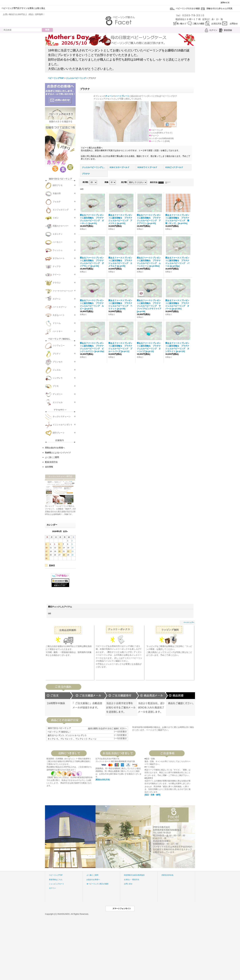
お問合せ (234, 24)
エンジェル (58, 402)
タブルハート (59, 258)
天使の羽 (57, 193)
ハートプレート (122, 96)
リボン (56, 218)
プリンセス (58, 362)
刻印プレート (59, 433)
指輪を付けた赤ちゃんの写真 (219, 8)
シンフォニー (59, 346)
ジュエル (57, 370)
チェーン (109, 96)
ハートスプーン (60, 307)
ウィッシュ (58, 250)
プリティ (57, 354)
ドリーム (57, 323)
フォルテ (57, 202)
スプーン (57, 299)
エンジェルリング (61, 210)
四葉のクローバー (61, 226)
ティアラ (57, 266)
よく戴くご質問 (92, 875)
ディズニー (58, 394)
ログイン (213, 30)
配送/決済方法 (51, 462)
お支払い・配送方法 (132, 879)
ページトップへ (189, 622)
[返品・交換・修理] (152, 795)
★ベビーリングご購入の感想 (97, 884)
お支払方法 (216, 24)
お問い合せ (128, 884)
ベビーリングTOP (56, 875)
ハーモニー (58, 242)
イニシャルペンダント (63, 425)
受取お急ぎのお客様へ (55, 448)
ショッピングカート (57, 884)
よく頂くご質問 (52, 457)
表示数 (86, 182)
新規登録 (228, 30)
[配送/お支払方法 (102, 780)
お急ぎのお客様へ (93, 879)
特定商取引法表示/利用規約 (134, 875)
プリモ (56, 386)
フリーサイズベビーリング (63, 291)
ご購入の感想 (198, 24)
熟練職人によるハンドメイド (58, 453)
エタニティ (58, 234)
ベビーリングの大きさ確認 (188, 8)
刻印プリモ (58, 185)
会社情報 (49, 467)
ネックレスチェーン (62, 416)
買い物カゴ (181, 24)
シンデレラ (58, 378)
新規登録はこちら (56, 879)
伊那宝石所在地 (167, 875)
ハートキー (58, 331)
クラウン (57, 283)
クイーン (57, 275)
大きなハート (59, 315)
